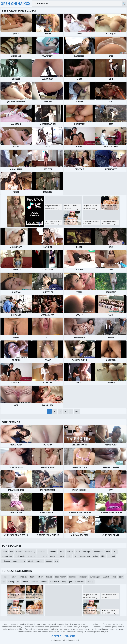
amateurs (23, 577)
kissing (11, 582)
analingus (87, 551)
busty (62, 556)
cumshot (31, 556)
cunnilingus (95, 577)
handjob (106, 577)
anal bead (42, 551)
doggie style (85, 556)
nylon (96, 556)
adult (108, 551)
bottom (70, 551)
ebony (41, 577)
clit (56, 561)
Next (77, 411)
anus (15, 561)
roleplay (90, 582)
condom (40, 561)
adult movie (20, 556)
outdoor (44, 582)
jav (71, 582)
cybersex (6, 561)
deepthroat (98, 551)
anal (12, 551)
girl (4, 582)
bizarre (49, 577)
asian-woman (60, 577)
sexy (121, 577)
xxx (39, 556)
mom (5, 551)
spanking (73, 577)
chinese (19, 551)
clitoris (31, 561)
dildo (103, 556)
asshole (49, 561)
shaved (25, 582)
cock (115, 551)
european (83, 577)
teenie (33, 577)
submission (79, 582)
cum (78, 551)
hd (18, 582)
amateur (53, 551)
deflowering (30, 551)
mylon (62, 551)
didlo (69, 556)
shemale (34, 582)
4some (22, 561)
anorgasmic (7, 556)
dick (45, 556)
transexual (54, 582)
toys (76, 556)
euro (114, 577)
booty (64, 582)
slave (14, 577)
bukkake (53, 556)
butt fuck (112, 556)
